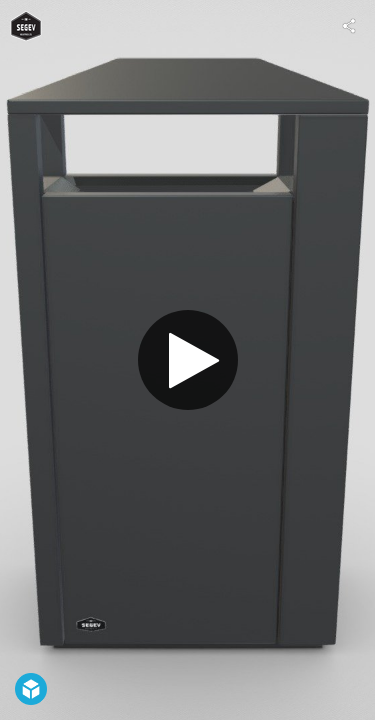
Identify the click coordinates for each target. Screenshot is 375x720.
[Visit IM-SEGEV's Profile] (26, 26)
